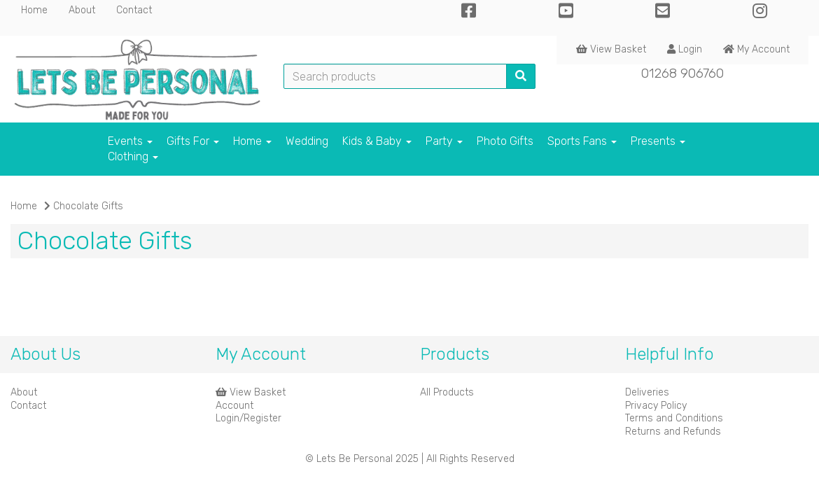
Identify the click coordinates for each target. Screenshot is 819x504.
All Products (447, 392)
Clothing (133, 156)
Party (444, 141)
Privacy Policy (656, 406)
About (82, 10)
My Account (756, 49)
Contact (134, 10)
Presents (658, 141)
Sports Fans (582, 141)
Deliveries (647, 392)
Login (685, 49)
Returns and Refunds (673, 432)
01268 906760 (682, 73)
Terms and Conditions (674, 418)
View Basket (611, 49)
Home (34, 10)
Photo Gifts (505, 141)
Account (234, 406)
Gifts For (193, 141)
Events (130, 141)
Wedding (307, 141)
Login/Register (248, 418)
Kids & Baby (377, 141)
